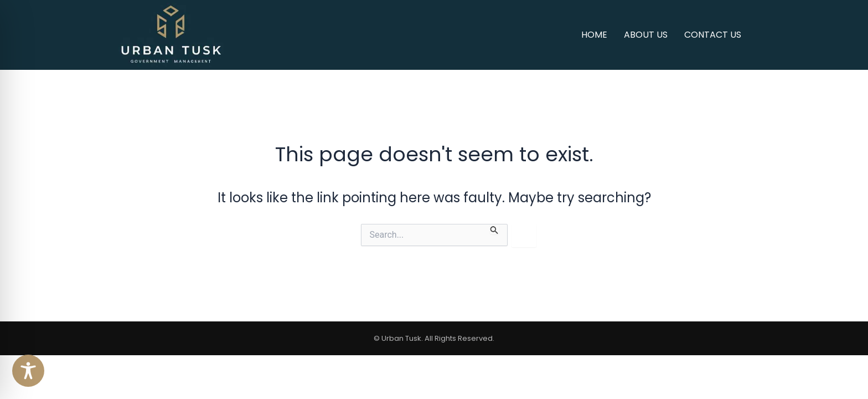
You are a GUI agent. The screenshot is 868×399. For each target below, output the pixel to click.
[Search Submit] (494, 229)
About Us (646, 35)
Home (594, 35)
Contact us (713, 35)
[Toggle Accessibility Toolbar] (28, 371)
